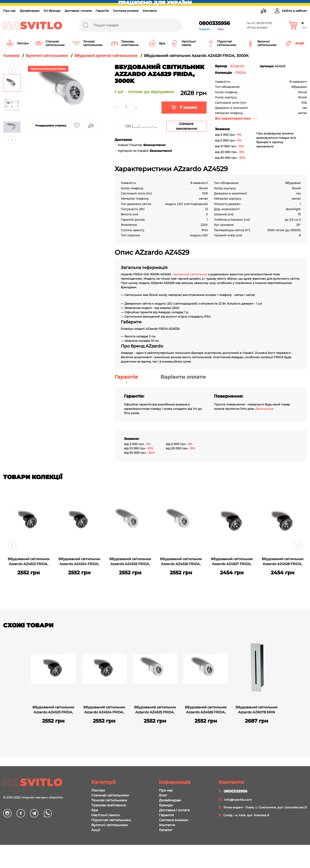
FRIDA (240, 73)
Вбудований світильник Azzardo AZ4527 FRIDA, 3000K (232, 562)
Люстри (98, 790)
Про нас (9, 11)
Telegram (205, 29)
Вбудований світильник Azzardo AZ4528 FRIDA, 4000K (283, 562)
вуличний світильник (190, 274)
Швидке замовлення (186, 126)
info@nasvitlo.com (238, 800)
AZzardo (237, 66)
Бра (95, 810)
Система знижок (126, 11)
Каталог (166, 830)
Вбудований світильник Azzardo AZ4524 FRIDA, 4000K (79, 562)
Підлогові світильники (111, 820)
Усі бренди (52, 11)
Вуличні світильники (110, 825)
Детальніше (264, 409)
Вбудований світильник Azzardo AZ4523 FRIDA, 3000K (29, 562)
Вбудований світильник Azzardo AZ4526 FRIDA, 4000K (181, 562)
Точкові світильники (109, 800)
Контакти (150, 11)
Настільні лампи (105, 815)
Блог (163, 795)
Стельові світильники (110, 795)
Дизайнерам (30, 11)
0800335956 (214, 23)
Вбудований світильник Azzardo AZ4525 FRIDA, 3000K (130, 562)
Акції (96, 830)
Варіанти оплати (183, 377)
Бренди (166, 805)
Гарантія (102, 11)
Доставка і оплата (78, 11)
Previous (12, 65)
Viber (221, 29)
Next (12, 145)
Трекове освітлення (109, 805)
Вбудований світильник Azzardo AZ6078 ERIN (257, 710)
